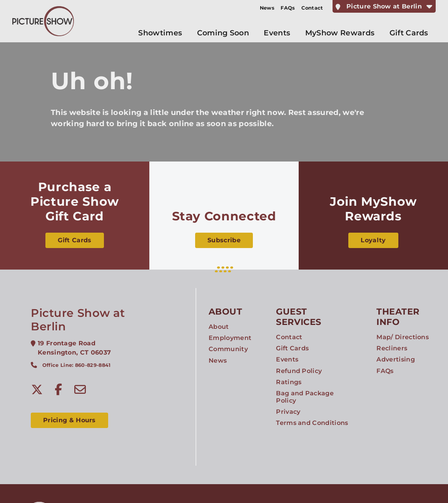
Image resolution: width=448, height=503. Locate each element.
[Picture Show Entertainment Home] (43, 21)
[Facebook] (59, 390)
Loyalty (373, 240)
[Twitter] (37, 390)
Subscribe (224, 240)
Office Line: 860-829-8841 (77, 365)
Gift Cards (74, 240)
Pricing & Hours (69, 420)
